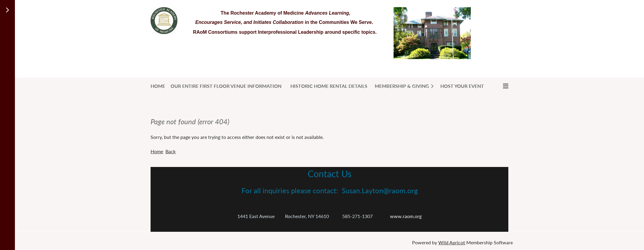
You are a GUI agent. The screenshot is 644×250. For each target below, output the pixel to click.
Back (171, 151)
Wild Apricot (452, 242)
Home (157, 151)
